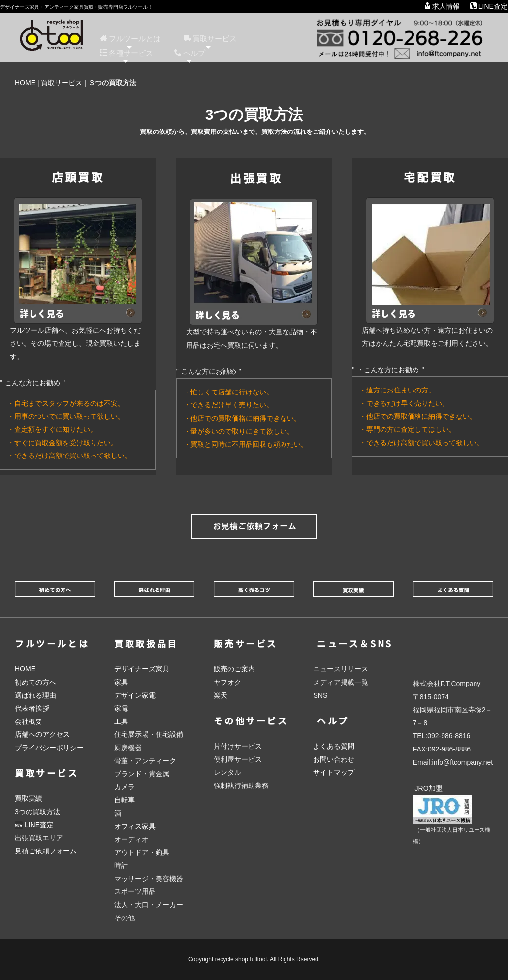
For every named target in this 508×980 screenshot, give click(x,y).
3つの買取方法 (37, 812)
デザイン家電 (135, 695)
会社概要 (29, 721)
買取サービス (62, 83)
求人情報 (442, 6)
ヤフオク (227, 682)
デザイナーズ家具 (142, 669)
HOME (25, 83)
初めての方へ (35, 682)
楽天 (221, 695)
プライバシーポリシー (49, 748)
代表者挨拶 (32, 708)
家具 (121, 682)
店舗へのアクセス (42, 734)
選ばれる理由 (35, 695)
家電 (121, 708)
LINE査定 (489, 6)
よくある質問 (334, 746)
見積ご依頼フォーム (46, 851)
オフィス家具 (135, 826)
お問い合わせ (334, 759)
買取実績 (29, 798)
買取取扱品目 (146, 644)
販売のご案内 (234, 669)
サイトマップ (334, 772)
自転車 (125, 800)
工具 (121, 721)
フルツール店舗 (34, 330)
